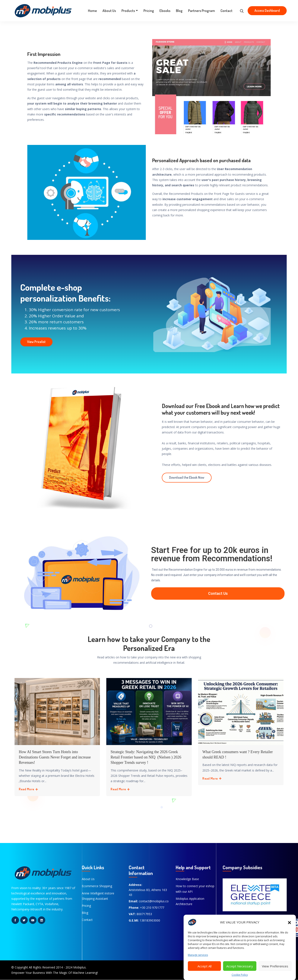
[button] (289, 922)
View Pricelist (36, 342)
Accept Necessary (240, 966)
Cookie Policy (240, 975)
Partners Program (202, 11)
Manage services (198, 955)
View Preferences (275, 966)
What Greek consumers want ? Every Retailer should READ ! (238, 755)
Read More (28, 789)
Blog (179, 11)
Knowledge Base (187, 879)
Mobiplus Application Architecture (190, 901)
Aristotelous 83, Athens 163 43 (148, 892)
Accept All (205, 966)
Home (92, 11)
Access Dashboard (267, 10)
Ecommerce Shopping (97, 886)
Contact (226, 11)
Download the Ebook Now (187, 477)
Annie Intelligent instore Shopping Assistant (98, 896)
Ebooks (165, 11)
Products (128, 11)
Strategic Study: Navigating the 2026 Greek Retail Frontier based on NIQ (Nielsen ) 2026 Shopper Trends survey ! (146, 757)
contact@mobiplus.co (154, 901)
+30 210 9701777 (152, 908)
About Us (109, 11)
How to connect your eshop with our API (195, 889)
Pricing (149, 11)
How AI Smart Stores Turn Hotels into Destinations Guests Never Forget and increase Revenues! (55, 757)
